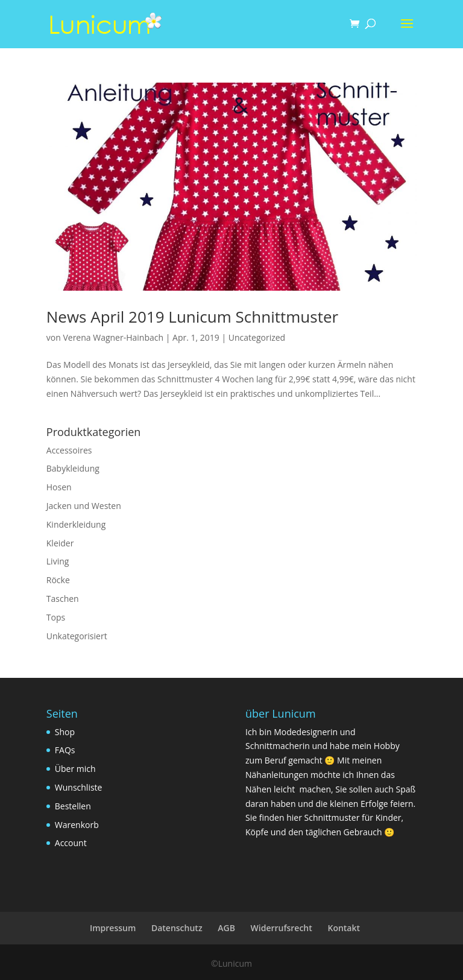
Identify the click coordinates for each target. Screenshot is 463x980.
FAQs (65, 750)
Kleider (60, 543)
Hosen (59, 487)
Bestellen (73, 806)
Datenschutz (177, 928)
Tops (56, 617)
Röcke (58, 580)
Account (71, 843)
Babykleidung (73, 468)
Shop (65, 732)
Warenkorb (77, 825)
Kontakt (344, 928)
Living (58, 561)
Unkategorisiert (77, 636)
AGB (226, 928)
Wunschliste (79, 787)
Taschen (63, 599)
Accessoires (69, 450)
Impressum (113, 928)
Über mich (75, 769)
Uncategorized (257, 337)
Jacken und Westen (84, 506)
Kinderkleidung (76, 524)
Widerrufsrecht (282, 928)
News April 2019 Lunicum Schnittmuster (192, 317)
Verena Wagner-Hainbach (113, 337)
